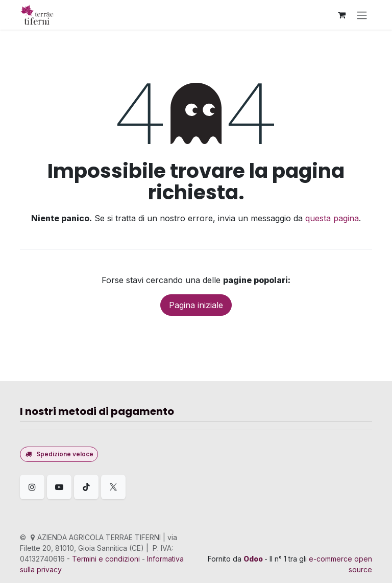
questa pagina (332, 218)
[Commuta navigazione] (362, 15)
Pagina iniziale (196, 305)
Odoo (254, 559)
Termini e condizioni (106, 559)
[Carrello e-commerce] (341, 15)
